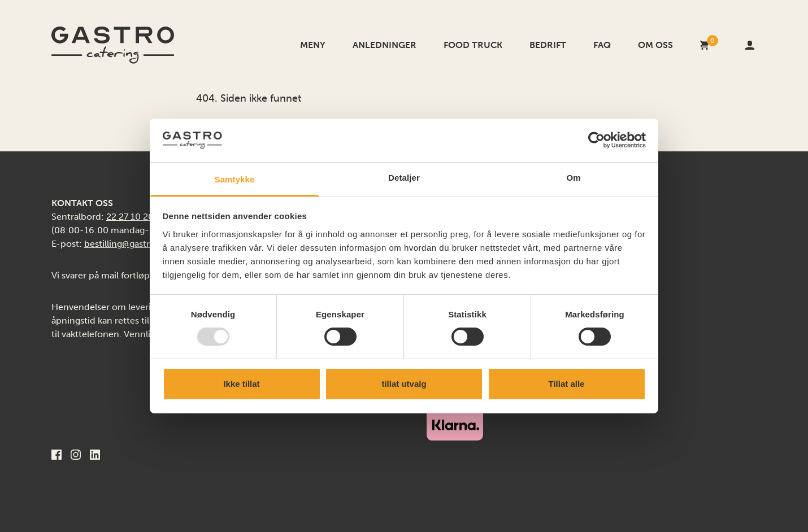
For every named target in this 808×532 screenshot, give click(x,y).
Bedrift (548, 45)
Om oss (655, 45)
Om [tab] (573, 178)
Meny (313, 45)
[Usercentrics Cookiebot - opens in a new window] (596, 140)
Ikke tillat (241, 384)
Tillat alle (567, 384)
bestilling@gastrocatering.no (144, 244)
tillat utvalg (404, 384)
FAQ (602, 45)
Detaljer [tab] (404, 178)
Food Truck (473, 45)
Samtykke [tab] (235, 179)
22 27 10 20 (130, 217)
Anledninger (385, 45)
